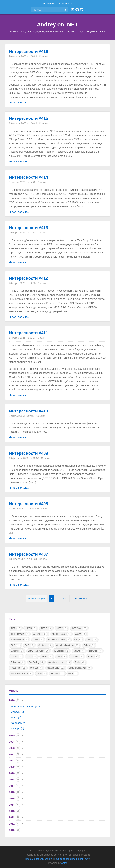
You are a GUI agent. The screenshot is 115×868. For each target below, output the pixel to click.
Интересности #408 (28, 504)
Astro (64, 863)
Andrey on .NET (57, 24)
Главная (48, 3)
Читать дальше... (19, 103)
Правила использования (39, 859)
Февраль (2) (18, 723)
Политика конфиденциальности (72, 859)
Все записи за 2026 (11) (25, 706)
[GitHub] (82, 10)
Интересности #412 (28, 278)
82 (64, 598)
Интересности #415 (28, 118)
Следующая (79, 598)
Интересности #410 (28, 411)
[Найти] (65, 10)
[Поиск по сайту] (47, 10)
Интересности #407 (28, 554)
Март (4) (16, 717)
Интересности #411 (28, 333)
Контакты (66, 3)
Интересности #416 (28, 51)
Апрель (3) (17, 712)
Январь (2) (18, 728)
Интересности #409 (28, 453)
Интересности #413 (28, 228)
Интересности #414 (28, 177)
